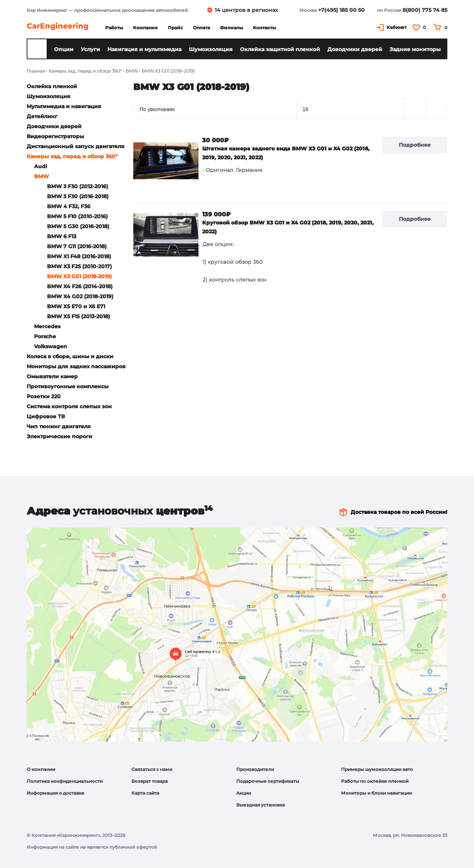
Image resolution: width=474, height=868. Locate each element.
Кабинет (397, 27)
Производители (255, 769)
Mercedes (47, 326)
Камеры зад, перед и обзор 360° (85, 71)
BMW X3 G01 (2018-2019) (79, 276)
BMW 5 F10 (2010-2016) (77, 216)
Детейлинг (42, 116)
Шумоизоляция (211, 49)
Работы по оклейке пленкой (375, 781)
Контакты (264, 28)
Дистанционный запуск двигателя (76, 146)
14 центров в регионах (246, 10)
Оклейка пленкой (52, 86)
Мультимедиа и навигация (64, 106)
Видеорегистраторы (55, 136)
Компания (145, 28)
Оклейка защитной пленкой (280, 49)
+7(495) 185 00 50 (341, 10)
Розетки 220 (44, 396)
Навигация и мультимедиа (144, 49)
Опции (64, 49)
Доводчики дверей (355, 49)
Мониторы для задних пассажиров (76, 366)
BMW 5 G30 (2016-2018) (78, 226)
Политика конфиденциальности (65, 781)
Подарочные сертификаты (268, 781)
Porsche (45, 336)
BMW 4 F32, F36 (69, 206)
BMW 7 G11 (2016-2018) (77, 246)
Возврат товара (150, 781)
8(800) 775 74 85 (425, 10)
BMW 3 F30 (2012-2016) (78, 186)
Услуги (90, 49)
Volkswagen (51, 346)
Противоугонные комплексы (68, 386)
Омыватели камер (52, 376)
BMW (132, 71)
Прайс (175, 28)
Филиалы (231, 28)
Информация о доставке (56, 793)
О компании (41, 769)
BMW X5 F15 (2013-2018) (79, 316)
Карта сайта (145, 793)
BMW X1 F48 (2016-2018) (79, 256)
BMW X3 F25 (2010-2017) (79, 266)
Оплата (201, 28)
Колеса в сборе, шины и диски (70, 356)
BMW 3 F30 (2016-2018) (78, 196)
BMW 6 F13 (62, 236)
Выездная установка (261, 805)
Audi (41, 166)
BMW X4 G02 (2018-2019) (80, 296)
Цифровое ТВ (46, 416)
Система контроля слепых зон (69, 406)
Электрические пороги (59, 436)
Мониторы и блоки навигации (376, 793)
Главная (36, 71)
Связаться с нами (152, 769)
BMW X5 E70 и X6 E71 (76, 306)
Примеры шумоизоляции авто (377, 769)
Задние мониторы (415, 49)
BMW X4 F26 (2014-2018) (80, 286)
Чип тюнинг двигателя (59, 426)
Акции (244, 793)
